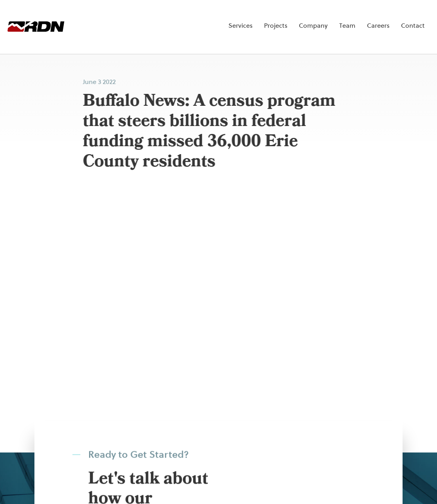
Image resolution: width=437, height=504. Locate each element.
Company (286, 19)
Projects (249, 19)
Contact (386, 19)
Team (320, 19)
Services (214, 19)
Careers (351, 19)
